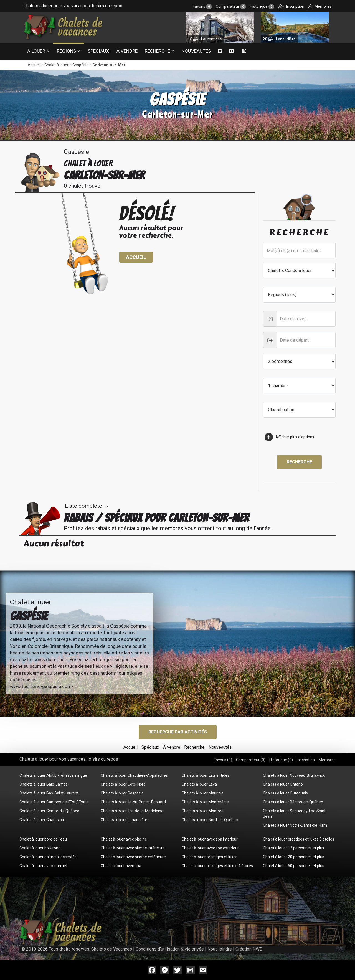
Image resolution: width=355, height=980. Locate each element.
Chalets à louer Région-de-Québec (293, 802)
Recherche (157, 51)
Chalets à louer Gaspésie (122, 793)
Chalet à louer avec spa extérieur (210, 848)
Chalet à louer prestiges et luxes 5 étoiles (299, 839)
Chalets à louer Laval (200, 784)
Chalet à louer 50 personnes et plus (294, 866)
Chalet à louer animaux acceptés (48, 857)
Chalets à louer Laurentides (206, 775)
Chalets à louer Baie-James (44, 784)
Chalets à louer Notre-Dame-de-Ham (295, 825)
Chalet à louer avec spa (121, 866)
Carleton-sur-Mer (109, 65)
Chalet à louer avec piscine (124, 839)
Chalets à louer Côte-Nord (123, 784)
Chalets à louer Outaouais (285, 793)
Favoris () (223, 760)
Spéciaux (98, 51)
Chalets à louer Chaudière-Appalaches (134, 775)
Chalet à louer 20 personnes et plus (294, 857)
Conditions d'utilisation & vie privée (170, 949)
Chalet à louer (56, 65)
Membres (320, 6)
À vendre (127, 51)
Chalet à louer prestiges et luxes (210, 857)
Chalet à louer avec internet (43, 866)
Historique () (281, 760)
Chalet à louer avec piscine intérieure (133, 848)
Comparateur (231, 6)
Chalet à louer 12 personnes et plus (294, 848)
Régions (66, 51)
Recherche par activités (178, 732)
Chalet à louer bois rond (40, 848)
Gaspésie (80, 65)
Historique (262, 6)
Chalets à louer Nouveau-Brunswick (294, 775)
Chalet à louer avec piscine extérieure (133, 857)
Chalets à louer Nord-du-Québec (210, 820)
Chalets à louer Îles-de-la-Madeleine (132, 811)
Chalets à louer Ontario (283, 784)
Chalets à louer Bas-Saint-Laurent (49, 793)
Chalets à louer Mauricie (203, 793)
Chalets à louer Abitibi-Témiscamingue (53, 775)
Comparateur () (251, 760)
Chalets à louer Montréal (203, 811)
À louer (36, 51)
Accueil (34, 65)
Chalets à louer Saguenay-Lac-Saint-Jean (295, 814)
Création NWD (249, 949)
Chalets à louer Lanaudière (124, 820)
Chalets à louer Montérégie (205, 802)
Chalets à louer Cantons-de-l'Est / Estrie (54, 802)
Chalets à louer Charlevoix (42, 820)
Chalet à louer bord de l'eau (43, 839)
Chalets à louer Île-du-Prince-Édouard (133, 802)
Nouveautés (196, 51)
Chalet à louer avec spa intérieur (210, 839)
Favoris (202, 6)
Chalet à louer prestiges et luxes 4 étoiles (217, 866)
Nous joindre (220, 949)
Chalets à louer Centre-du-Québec (49, 811)
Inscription (291, 6)
